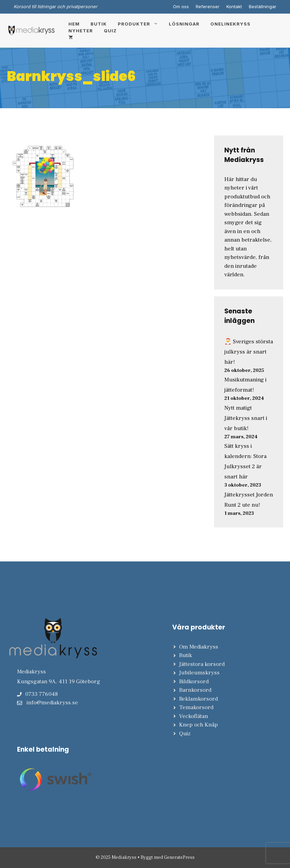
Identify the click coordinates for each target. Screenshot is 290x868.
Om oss (181, 6)
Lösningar (184, 24)
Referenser (208, 6)
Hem (74, 24)
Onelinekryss (230, 24)
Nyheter (81, 31)
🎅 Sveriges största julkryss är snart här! (249, 352)
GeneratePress (179, 857)
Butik (99, 24)
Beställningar (263, 6)
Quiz (110, 31)
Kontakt (234, 6)
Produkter (141, 24)
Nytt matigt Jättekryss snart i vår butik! (246, 418)
